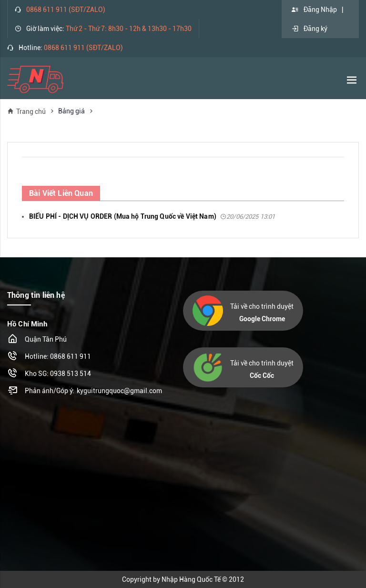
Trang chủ (26, 111)
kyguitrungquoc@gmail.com (119, 391)
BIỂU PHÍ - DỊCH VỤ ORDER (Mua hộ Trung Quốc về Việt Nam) (152, 216)
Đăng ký (309, 29)
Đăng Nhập (314, 10)
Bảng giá (71, 111)
